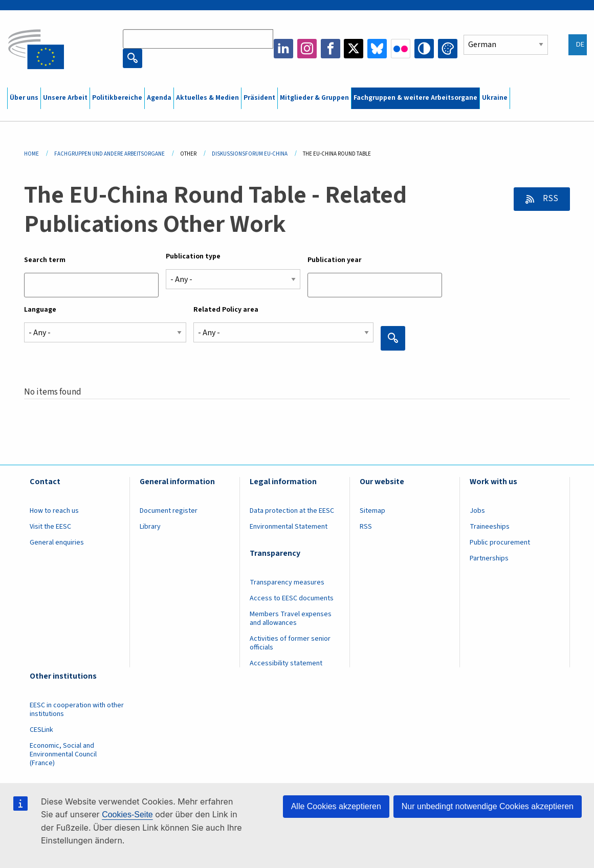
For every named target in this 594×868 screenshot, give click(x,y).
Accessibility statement (286, 663)
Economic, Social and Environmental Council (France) (63, 754)
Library (150, 527)
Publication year (335, 260)
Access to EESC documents (292, 598)
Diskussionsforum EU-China (250, 154)
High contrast (424, 49)
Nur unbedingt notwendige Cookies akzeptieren (488, 806)
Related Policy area (226, 310)
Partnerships (489, 558)
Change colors (448, 49)
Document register (169, 511)
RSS (550, 199)
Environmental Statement (289, 527)
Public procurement (500, 542)
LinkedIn (283, 49)
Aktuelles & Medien (207, 98)
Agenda (159, 98)
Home (31, 154)
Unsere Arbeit (65, 98)
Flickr (401, 49)
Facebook (331, 49)
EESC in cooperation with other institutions (77, 710)
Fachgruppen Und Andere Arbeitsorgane (109, 154)
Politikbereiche (117, 98)
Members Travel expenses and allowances (291, 619)
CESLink (41, 730)
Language (40, 310)
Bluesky (377, 49)
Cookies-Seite (127, 815)
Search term (45, 260)
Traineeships (490, 527)
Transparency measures (287, 582)
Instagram (307, 49)
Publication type (193, 256)
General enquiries (57, 542)
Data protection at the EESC (292, 511)
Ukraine (495, 98)
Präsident (259, 98)
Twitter (354, 49)
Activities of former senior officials (290, 643)
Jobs (477, 511)
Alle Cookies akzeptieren (336, 806)
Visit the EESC (50, 527)
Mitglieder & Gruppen (314, 98)
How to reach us (54, 511)
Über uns (24, 98)
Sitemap (372, 511)
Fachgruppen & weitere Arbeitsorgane (415, 98)
